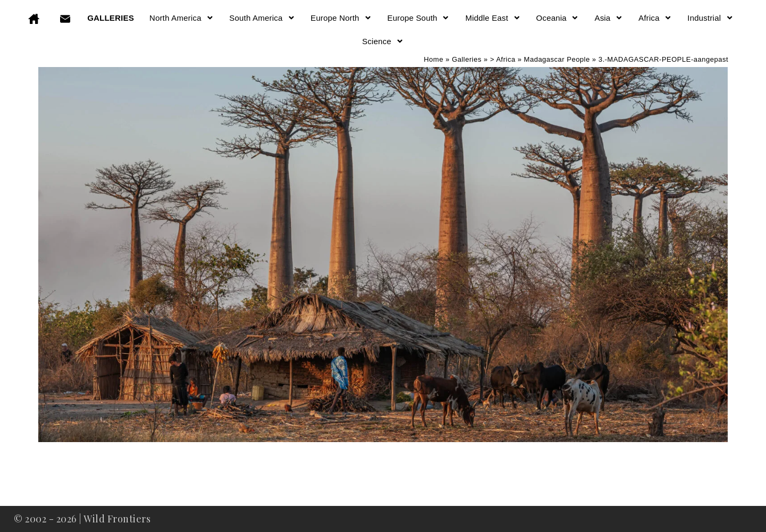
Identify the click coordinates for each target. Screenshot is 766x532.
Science (383, 41)
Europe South (419, 18)
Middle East (493, 18)
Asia (609, 18)
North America (182, 18)
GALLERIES (111, 18)
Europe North (341, 18)
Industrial (710, 18)
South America (262, 18)
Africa (655, 18)
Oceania (558, 18)
